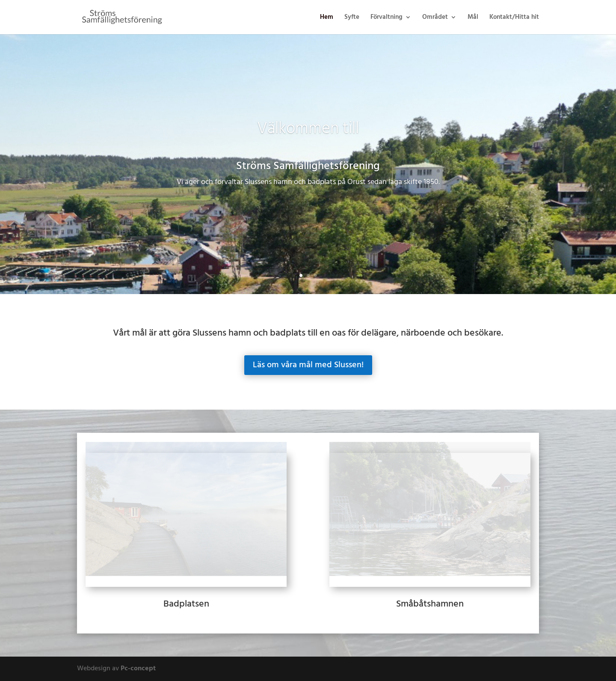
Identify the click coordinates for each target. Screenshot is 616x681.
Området (435, 18)
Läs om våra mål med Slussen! (308, 365)
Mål (473, 18)
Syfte (352, 18)
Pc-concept (138, 669)
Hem (327, 18)
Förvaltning (386, 18)
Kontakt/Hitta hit (514, 18)
